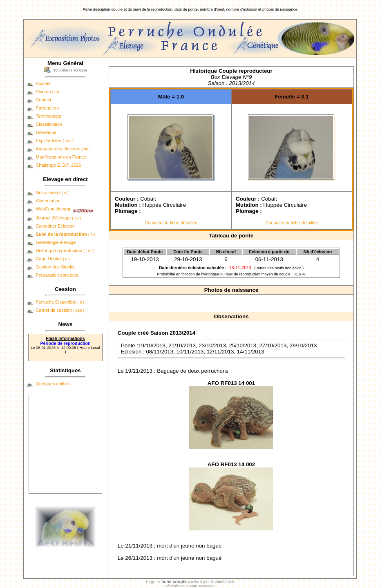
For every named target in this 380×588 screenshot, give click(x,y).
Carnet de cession (60, 310)
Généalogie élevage (56, 242)
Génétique (46, 132)
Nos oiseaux (52, 192)
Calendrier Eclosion (55, 226)
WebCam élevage (53, 209)
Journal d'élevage (58, 218)
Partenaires (47, 108)
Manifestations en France (61, 157)
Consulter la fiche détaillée (171, 223)
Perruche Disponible (60, 302)
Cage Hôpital (53, 259)
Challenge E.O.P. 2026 (58, 165)
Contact (43, 100)
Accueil (43, 83)
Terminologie (48, 116)
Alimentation (48, 201)
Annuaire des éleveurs (63, 149)
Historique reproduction (65, 250)
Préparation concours (57, 275)
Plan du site (47, 92)
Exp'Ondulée (55, 141)
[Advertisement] (65, 444)
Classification (49, 124)
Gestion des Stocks (55, 267)
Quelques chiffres (53, 384)
